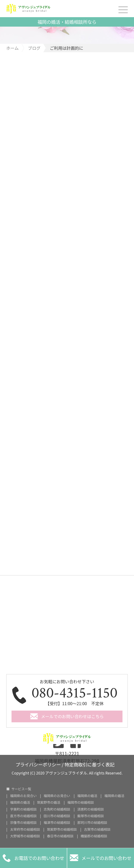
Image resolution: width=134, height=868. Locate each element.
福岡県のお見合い (23, 796)
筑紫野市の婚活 (49, 802)
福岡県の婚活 (87, 796)
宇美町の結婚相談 (23, 809)
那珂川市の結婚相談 (92, 823)
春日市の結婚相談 (60, 836)
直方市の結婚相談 (23, 816)
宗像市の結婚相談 (23, 823)
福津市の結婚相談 (57, 823)
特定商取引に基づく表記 (90, 764)
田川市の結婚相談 (57, 816)
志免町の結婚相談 (57, 809)
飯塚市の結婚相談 (91, 816)
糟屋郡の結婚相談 (94, 836)
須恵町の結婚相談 (91, 809)
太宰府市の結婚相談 (25, 829)
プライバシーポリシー (38, 764)
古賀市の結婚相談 (97, 829)
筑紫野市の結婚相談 (62, 829)
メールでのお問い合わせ (101, 858)
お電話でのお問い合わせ (33, 858)
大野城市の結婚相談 (25, 836)
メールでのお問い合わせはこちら (72, 716)
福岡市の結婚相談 (81, 802)
